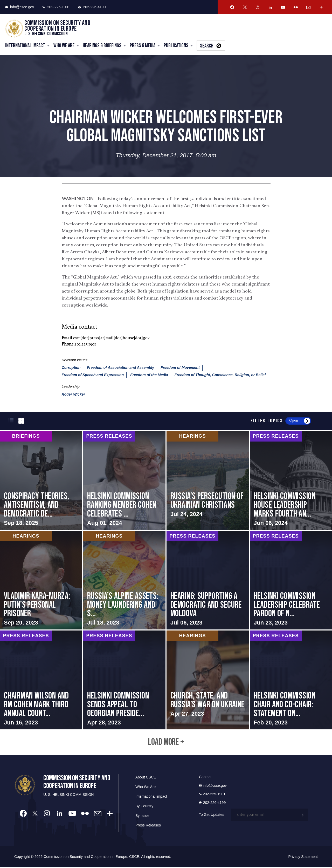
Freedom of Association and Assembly (120, 368)
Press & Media (143, 46)
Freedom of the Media (149, 375)
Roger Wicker (74, 395)
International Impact (25, 46)
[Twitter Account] (245, 7)
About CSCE (146, 778)
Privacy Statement (303, 857)
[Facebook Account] (232, 7)
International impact (151, 797)
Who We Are (64, 46)
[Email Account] (308, 7)
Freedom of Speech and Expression (93, 375)
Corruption (71, 368)
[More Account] (321, 7)
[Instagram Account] (258, 7)
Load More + (166, 743)
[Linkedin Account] (270, 7)
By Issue (142, 816)
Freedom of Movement (180, 368)
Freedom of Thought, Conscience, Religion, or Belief (220, 375)
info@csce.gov (20, 7)
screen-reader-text (41, 480)
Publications (176, 46)
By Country (144, 807)
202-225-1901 (56, 7)
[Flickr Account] (296, 7)
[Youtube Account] (283, 7)
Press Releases (148, 826)
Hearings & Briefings (102, 46)
